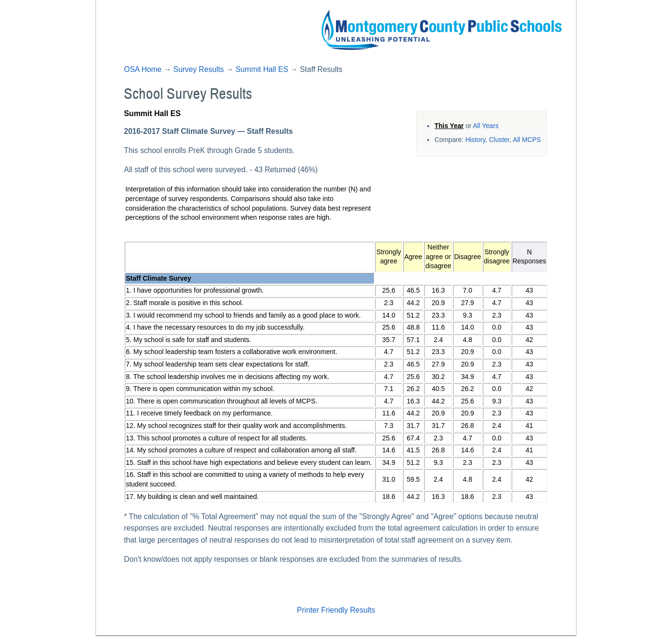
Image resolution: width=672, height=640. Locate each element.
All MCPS (527, 140)
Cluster (499, 140)
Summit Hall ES (262, 69)
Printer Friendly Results (336, 610)
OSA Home (143, 69)
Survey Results (198, 69)
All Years (486, 126)
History (475, 140)
